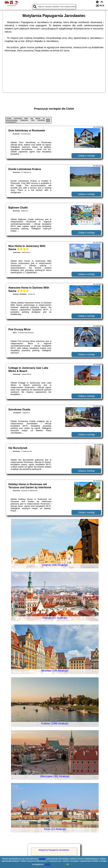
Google (42, 859)
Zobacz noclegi (86, 156)
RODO (48, 864)
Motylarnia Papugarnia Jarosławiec (54, 850)
